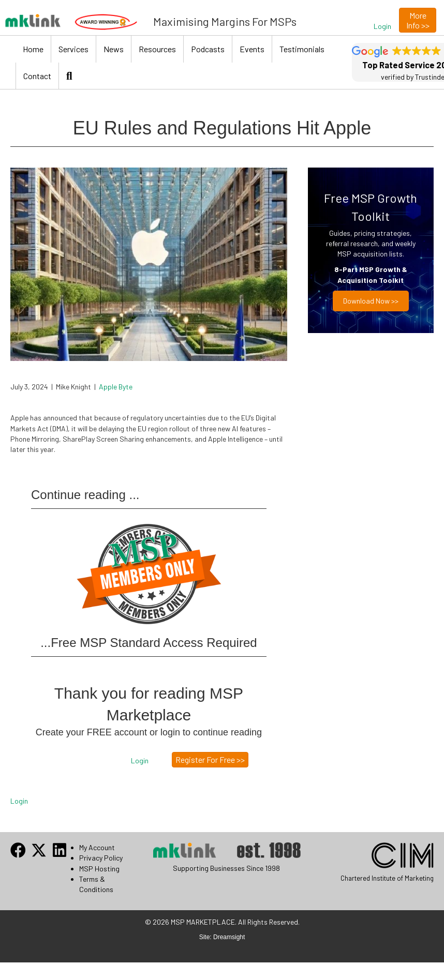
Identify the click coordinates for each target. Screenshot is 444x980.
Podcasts (208, 49)
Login (19, 801)
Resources (157, 49)
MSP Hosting (99, 869)
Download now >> (371, 301)
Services (73, 49)
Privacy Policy (101, 858)
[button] (382, 26)
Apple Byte (116, 387)
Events (252, 49)
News (114, 49)
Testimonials (302, 49)
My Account (97, 847)
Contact (37, 76)
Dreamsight (229, 937)
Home (33, 49)
